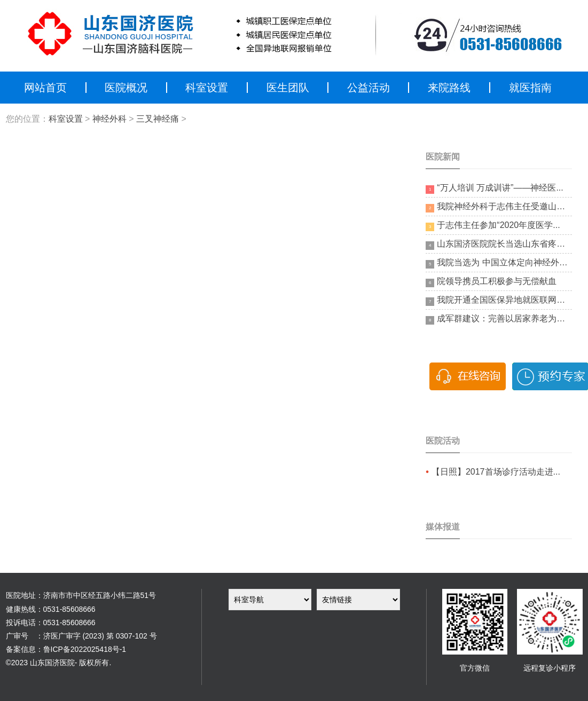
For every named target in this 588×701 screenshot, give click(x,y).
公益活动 (369, 88)
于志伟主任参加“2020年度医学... (493, 226)
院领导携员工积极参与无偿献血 (491, 282)
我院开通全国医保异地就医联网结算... (499, 301)
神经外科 (109, 119)
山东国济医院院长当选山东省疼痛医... (499, 245)
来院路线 (449, 88)
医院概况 (126, 88)
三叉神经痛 (158, 119)
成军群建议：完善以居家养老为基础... (499, 319)
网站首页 (45, 88)
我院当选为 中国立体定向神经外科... (499, 263)
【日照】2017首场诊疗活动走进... (496, 472)
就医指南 (530, 88)
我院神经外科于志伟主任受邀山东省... (499, 207)
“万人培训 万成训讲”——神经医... (494, 188)
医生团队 (288, 88)
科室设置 (207, 88)
